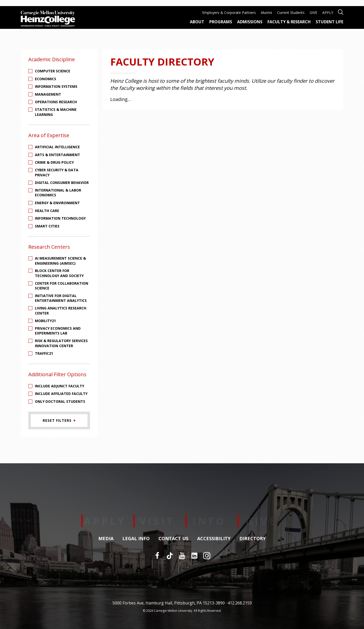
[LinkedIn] (194, 556)
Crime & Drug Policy (54, 162)
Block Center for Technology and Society (59, 273)
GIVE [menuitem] (313, 13)
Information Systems (56, 86)
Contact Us (173, 539)
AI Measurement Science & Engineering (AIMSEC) (60, 261)
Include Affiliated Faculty (61, 394)
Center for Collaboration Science (62, 286)
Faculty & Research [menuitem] (289, 22)
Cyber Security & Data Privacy (57, 172)
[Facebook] (157, 556)
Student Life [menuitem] (329, 22)
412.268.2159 (240, 603)
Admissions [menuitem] (250, 22)
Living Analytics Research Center (61, 311)
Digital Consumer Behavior (62, 183)
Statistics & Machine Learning (56, 112)
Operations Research (56, 102)
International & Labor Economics (58, 193)
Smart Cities (47, 226)
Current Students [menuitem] (291, 13)
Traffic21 (44, 353)
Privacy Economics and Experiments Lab (58, 331)
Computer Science (53, 71)
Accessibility (214, 539)
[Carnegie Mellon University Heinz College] (48, 19)
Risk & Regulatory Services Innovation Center (61, 343)
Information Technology (60, 218)
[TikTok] (170, 556)
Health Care (47, 211)
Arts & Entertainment (58, 155)
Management (48, 94)
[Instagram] (207, 556)
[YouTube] (182, 556)
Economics (45, 79)
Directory (253, 539)
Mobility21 (45, 321)
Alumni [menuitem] (266, 13)
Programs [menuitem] (221, 22)
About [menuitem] (197, 22)
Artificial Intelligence (57, 147)
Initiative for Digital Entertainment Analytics (61, 298)
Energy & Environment (57, 203)
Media (106, 539)
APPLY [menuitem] (328, 13)
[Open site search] (341, 12)
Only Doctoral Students (60, 401)
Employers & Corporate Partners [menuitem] (229, 13)
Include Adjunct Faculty (60, 386)
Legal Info (136, 539)
